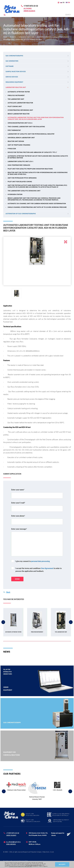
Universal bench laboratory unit (21, 138)
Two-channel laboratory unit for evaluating (26, 127)
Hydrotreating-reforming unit (20, 110)
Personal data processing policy (34, 865)
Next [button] (71, 622)
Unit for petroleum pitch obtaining (22, 178)
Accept (62, 864)
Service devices (37, 77)
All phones (28, 8)
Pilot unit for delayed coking (20, 182)
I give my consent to (33, 561)
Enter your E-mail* (18, 503)
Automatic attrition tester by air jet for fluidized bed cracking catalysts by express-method (38, 157)
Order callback (29, 11)
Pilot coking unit (15, 106)
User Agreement (47, 568)
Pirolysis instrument (16, 95)
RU (64, 2)
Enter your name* (18, 490)
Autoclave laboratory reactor (20, 103)
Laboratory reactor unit (26, 37)
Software (37, 66)
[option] (37, 251)
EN (69, 2)
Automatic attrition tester (19, 92)
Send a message (11, 844)
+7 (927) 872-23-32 (31, 6)
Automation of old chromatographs (37, 214)
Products (13, 37)
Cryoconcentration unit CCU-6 (20, 123)
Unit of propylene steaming (19, 145)
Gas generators (37, 61)
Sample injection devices (37, 72)
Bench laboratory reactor (19, 114)
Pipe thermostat (14, 130)
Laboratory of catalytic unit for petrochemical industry (31, 134)
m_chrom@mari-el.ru (13, 842)
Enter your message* (19, 529)
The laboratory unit (16, 99)
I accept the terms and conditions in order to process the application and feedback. (39, 570)
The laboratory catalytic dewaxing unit (24, 191)
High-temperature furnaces (19, 165)
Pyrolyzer (12, 149)
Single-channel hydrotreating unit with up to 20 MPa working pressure (37, 207)
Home (5, 37)
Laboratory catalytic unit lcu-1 (20, 161)
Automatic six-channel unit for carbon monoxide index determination (37, 204)
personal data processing (40, 561)
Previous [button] (3, 622)
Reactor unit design (16, 141)
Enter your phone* (18, 516)
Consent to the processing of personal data (20, 866)
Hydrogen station (15, 194)
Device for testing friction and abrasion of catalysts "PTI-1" (32, 152)
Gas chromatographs (37, 56)
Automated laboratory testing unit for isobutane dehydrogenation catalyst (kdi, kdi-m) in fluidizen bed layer (36, 118)
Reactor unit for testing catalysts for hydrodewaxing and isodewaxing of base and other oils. (38, 173)
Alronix (54, 835)
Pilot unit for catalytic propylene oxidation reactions (30, 169)
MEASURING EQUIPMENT (37, 82)
